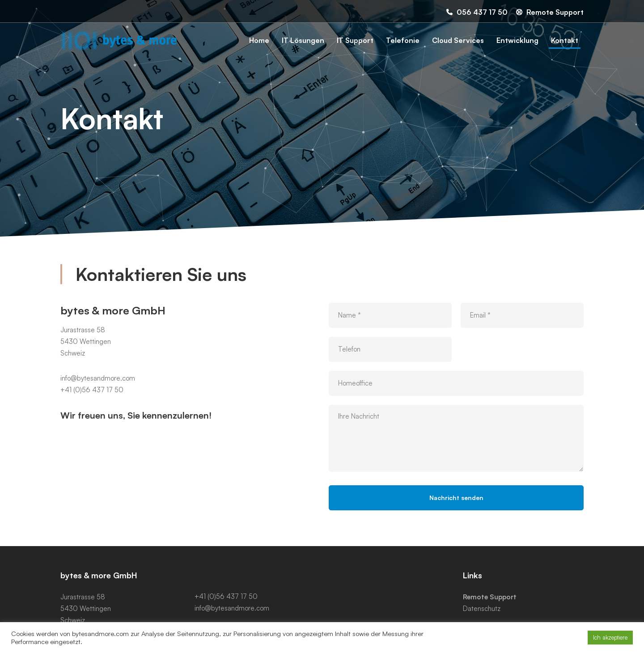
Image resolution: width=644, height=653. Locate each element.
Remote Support (490, 597)
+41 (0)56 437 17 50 (92, 400)
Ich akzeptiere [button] (610, 637)
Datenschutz (482, 608)
